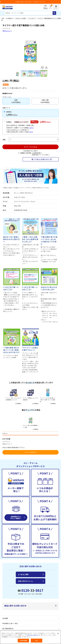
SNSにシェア (46, 68)
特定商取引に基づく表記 (10, 623)
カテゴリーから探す (21, 18)
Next (46, 49)
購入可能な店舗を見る (41, 159)
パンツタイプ (32, 18)
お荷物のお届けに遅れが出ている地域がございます (31, 2)
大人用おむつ (10, 18)
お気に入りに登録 (42, 68)
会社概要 (5, 618)
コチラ (31, 128)
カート (50, 7)
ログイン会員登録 (45, 7)
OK (36, 641)
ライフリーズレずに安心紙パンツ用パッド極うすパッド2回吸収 (48, 400)
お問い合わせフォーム (25, 581)
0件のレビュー (7, 31)
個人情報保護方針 (8, 628)
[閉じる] (58, 634)
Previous (15, 49)
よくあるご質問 (23, 574)
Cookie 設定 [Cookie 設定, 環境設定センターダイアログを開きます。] (23, 641)
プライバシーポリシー (33, 636)
